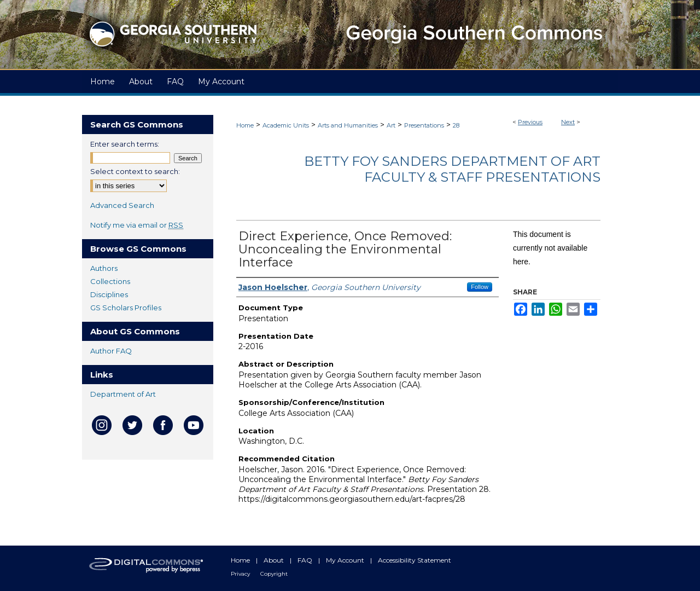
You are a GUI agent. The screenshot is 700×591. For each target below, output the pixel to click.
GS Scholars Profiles (126, 308)
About (275, 560)
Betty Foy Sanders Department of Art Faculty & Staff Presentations (452, 169)
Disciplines (109, 294)
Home (245, 125)
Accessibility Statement (415, 560)
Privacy (241, 574)
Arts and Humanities (348, 125)
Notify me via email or (137, 225)
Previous (530, 122)
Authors (104, 268)
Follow (480, 287)
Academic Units (286, 125)
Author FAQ (111, 351)
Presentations (424, 125)
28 (456, 125)
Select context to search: (135, 171)
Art (391, 125)
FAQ (306, 560)
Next (568, 122)
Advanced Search (122, 205)
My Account (346, 560)
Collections (110, 281)
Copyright (274, 574)
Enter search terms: (125, 144)
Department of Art (123, 394)
